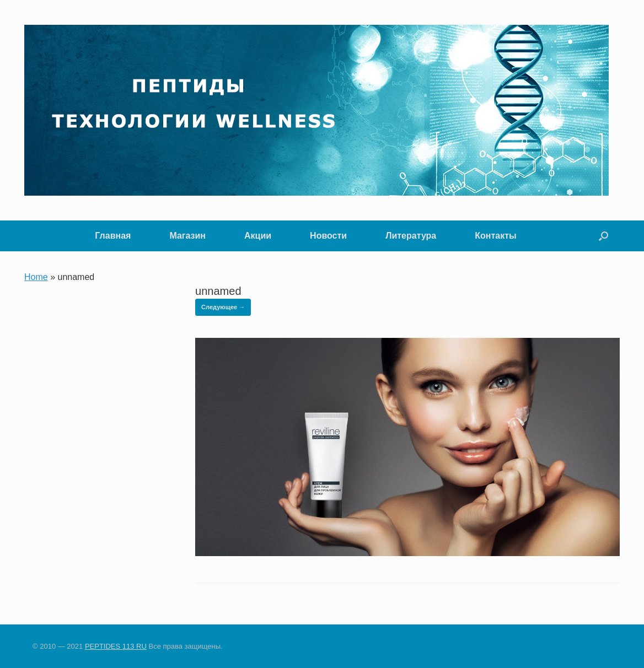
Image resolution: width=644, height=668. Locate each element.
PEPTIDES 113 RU (116, 646)
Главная (113, 236)
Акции (258, 236)
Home (36, 277)
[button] (603, 236)
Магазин (187, 236)
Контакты (495, 236)
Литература (411, 236)
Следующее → (223, 307)
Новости (328, 236)
